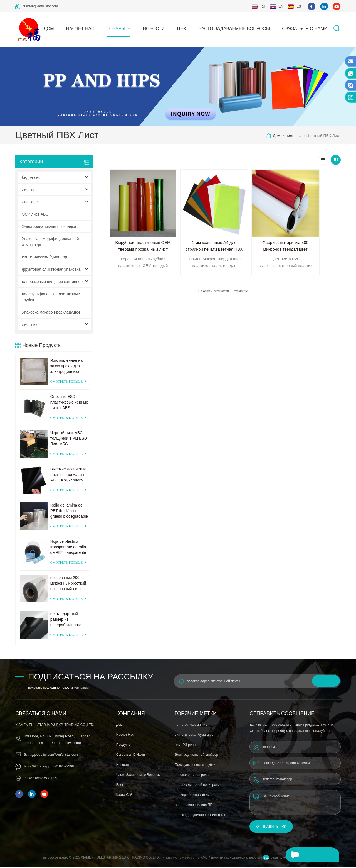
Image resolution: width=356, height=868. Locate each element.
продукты (124, 745)
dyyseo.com (189, 858)
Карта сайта (126, 796)
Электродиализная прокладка (49, 227)
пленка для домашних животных (200, 816)
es (294, 7)
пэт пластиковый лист (192, 725)
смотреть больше (68, 382)
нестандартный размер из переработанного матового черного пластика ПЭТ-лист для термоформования (68, 620)
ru (258, 7)
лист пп (29, 190)
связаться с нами (305, 29)
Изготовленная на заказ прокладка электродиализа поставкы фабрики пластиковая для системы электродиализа (67, 367)
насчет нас (80, 29)
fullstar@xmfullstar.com (37, 6)
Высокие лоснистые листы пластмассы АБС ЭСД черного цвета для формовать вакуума (68, 476)
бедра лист (32, 178)
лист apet (30, 203)
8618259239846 (65, 767)
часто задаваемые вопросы (234, 29)
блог (120, 786)
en (277, 7)
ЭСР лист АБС (35, 215)
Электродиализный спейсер (196, 755)
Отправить (271, 827)
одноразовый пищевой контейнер (52, 282)
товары (116, 29)
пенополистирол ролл (192, 776)
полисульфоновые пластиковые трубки (51, 298)
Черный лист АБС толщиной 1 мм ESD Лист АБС (69, 439)
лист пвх (293, 137)
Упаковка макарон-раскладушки (51, 313)
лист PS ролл (185, 745)
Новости (154, 29)
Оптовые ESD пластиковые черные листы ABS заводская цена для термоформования (69, 403)
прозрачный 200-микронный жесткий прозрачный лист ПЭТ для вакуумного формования (69, 584)
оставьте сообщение (311, 855)
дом (49, 29)
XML (204, 858)
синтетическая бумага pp (44, 258)
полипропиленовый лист (194, 796)
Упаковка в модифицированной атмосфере (50, 243)
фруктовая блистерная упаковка (51, 270)
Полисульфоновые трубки (195, 766)
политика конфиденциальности (235, 858)
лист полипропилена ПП (194, 806)
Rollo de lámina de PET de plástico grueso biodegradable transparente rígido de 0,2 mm (69, 512)
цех (181, 29)
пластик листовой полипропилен (200, 786)
